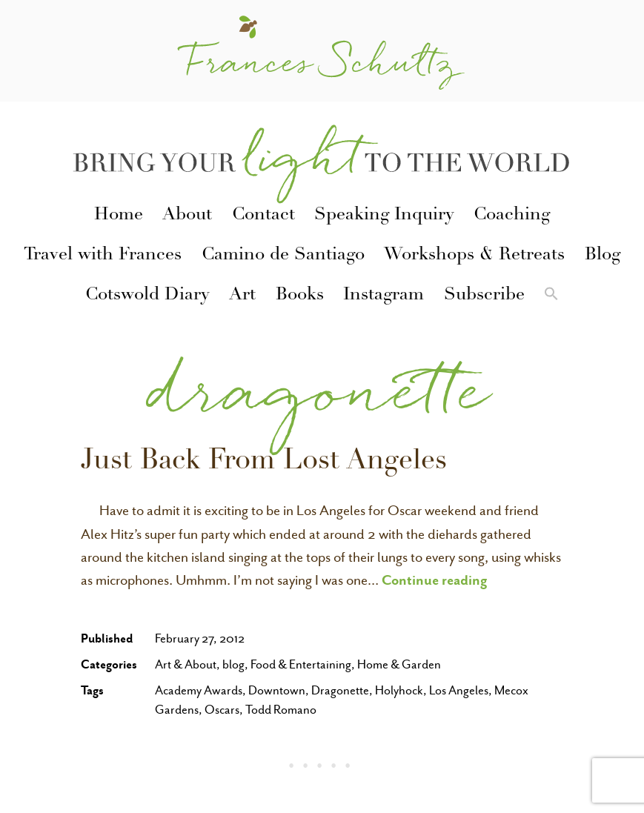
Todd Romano (281, 710)
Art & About (186, 664)
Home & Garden (399, 664)
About (187, 216)
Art (242, 296)
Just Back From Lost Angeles (264, 462)
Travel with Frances (103, 256)
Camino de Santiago (283, 256)
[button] (551, 296)
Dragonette (340, 690)
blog (233, 664)
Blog (602, 256)
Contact (263, 216)
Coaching (512, 216)
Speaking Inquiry (384, 216)
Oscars (222, 710)
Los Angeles (459, 690)
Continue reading (435, 580)
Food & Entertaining (301, 664)
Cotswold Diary (147, 296)
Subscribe (484, 296)
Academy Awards (199, 690)
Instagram (384, 296)
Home (119, 216)
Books (300, 296)
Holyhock (399, 690)
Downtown (277, 690)
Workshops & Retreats (474, 256)
